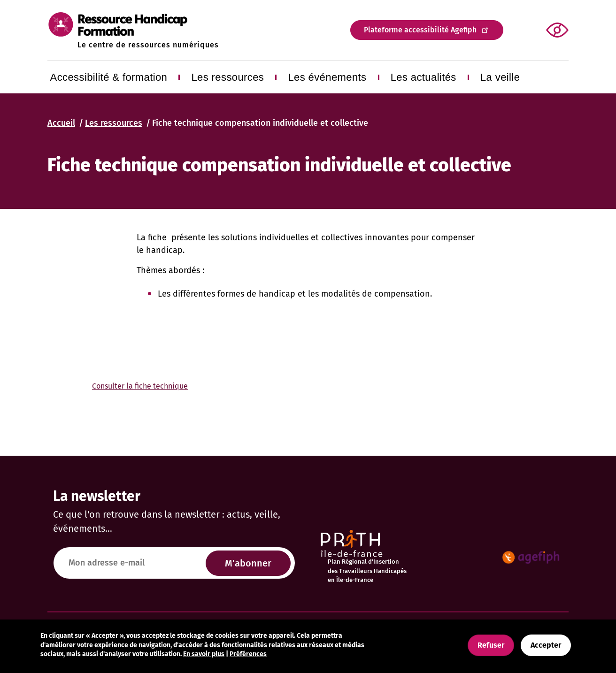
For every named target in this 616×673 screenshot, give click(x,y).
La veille (500, 77)
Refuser (491, 645)
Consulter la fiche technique (140, 386)
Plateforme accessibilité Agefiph (427, 29)
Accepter (546, 645)
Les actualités (423, 77)
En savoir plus (204, 654)
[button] (557, 30)
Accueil (61, 123)
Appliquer (522, 30)
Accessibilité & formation (109, 77)
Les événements (327, 77)
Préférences (248, 654)
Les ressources (227, 77)
